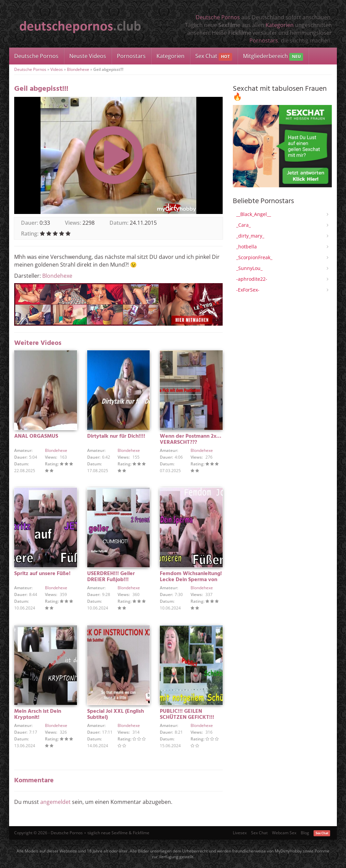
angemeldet (55, 802)
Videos (57, 69)
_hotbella (246, 247)
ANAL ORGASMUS (36, 436)
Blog (305, 833)
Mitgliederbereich (273, 57)
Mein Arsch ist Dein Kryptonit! (38, 714)
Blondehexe (78, 69)
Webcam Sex (284, 833)
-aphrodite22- (252, 279)
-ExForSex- (248, 290)
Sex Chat (214, 57)
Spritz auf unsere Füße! (42, 574)
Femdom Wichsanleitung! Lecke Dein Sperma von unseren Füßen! (191, 580)
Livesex (240, 833)
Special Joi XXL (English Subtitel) (116, 714)
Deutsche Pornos (218, 17)
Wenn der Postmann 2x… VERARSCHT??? (191, 439)
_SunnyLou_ (249, 268)
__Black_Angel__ (254, 214)
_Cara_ (243, 225)
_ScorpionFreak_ (254, 257)
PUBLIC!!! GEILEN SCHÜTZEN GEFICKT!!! (187, 714)
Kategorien (280, 25)
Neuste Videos (88, 56)
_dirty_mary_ (250, 236)
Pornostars (264, 40)
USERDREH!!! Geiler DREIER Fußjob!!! (111, 577)
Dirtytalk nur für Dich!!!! (116, 436)
